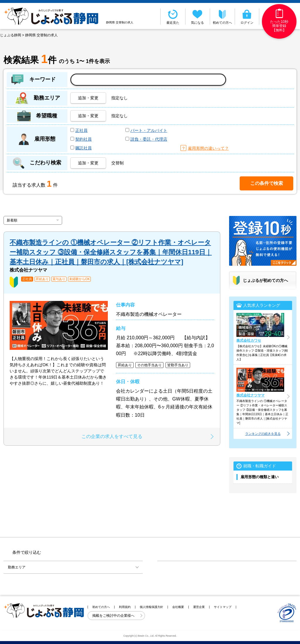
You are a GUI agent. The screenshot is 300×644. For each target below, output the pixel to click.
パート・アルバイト (149, 130)
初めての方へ (222, 16)
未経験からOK (80, 279)
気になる (198, 16)
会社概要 (178, 607)
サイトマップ (223, 607)
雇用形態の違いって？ (208, 148)
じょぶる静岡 (11, 35)
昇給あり (42, 279)
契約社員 (83, 139)
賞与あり (59, 279)
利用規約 (125, 607)
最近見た (173, 16)
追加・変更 (88, 98)
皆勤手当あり (178, 365)
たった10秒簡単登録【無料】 (279, 20)
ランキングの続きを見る (263, 434)
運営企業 (199, 607)
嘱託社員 (83, 148)
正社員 (81, 130)
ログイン (247, 16)
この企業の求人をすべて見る (112, 436)
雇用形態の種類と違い (260, 477)
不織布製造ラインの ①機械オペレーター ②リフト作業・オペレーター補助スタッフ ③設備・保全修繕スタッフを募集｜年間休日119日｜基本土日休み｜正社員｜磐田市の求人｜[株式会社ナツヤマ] (111, 252)
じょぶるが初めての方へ (265, 280)
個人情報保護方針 (151, 607)
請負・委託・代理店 (149, 139)
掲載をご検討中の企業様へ (114, 616)
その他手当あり (149, 365)
